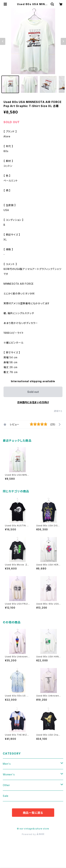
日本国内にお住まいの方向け (33, 402)
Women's (9, 774)
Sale (6, 796)
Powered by (33, 834)
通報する (58, 411)
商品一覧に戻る (33, 813)
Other (6, 785)
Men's (7, 764)
